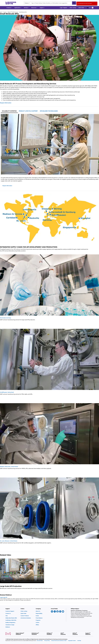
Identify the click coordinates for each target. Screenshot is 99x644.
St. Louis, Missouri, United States (9, 541)
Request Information (6, 103)
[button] (63, 8)
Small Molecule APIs (23, 12)
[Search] (74, 3)
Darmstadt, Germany (5, 318)
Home (1, 12)
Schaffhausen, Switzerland (7, 392)
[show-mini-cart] (90, 8)
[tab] (9, 111)
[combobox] (50, 3)
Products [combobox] (27, 3)
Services (5, 12)
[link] (12, 611)
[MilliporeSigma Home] (11, 3)
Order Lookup (73, 8)
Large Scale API (4, 597)
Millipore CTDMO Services (13, 12)
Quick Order (81, 8)
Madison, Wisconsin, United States (9, 467)
